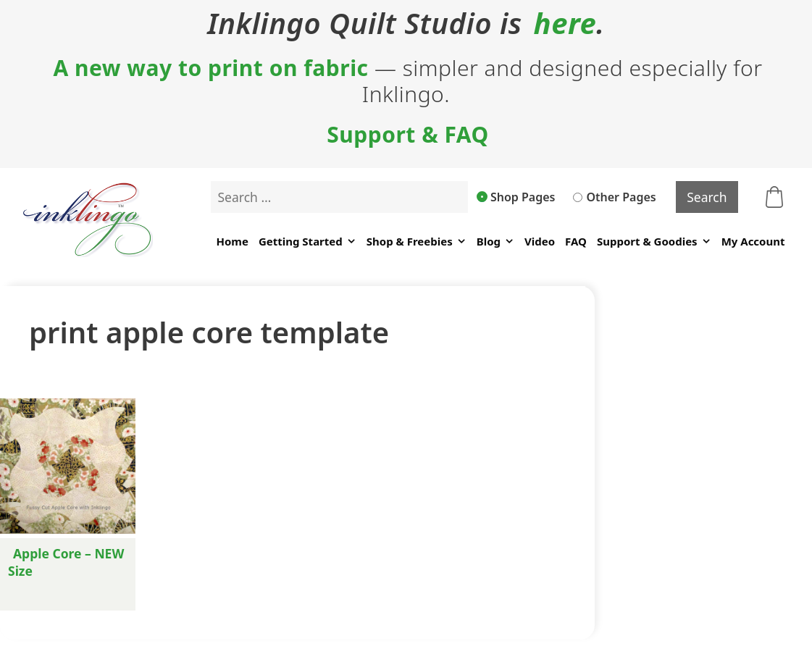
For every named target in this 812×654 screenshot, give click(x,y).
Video (540, 241)
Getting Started (307, 242)
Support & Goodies (654, 242)
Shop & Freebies (417, 242)
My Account (753, 241)
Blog (495, 242)
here (565, 23)
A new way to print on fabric (210, 68)
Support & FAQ (408, 135)
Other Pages (614, 197)
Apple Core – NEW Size (66, 562)
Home (232, 241)
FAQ (576, 241)
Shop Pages (516, 197)
